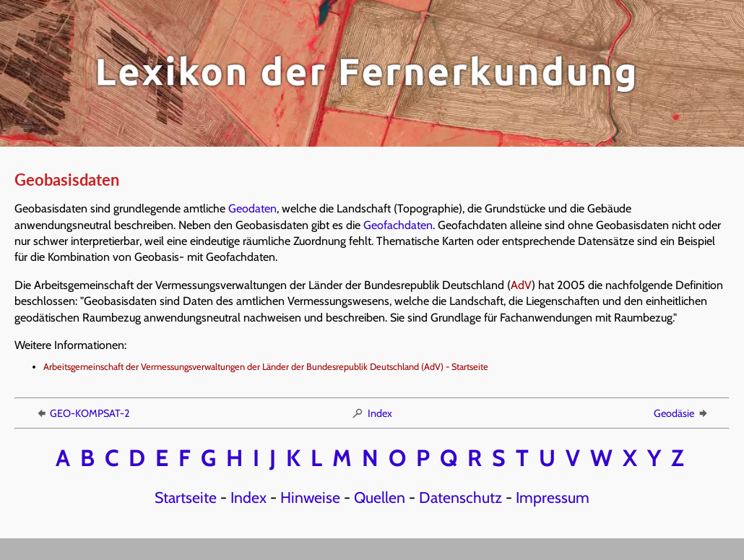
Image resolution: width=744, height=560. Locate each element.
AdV (521, 285)
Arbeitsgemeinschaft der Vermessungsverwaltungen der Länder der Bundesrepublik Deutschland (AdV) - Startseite (266, 367)
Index (372, 413)
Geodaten (252, 208)
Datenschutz (460, 497)
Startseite (186, 497)
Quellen (380, 497)
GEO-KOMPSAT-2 (82, 413)
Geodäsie (682, 413)
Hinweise (310, 497)
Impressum (553, 497)
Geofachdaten (398, 225)
